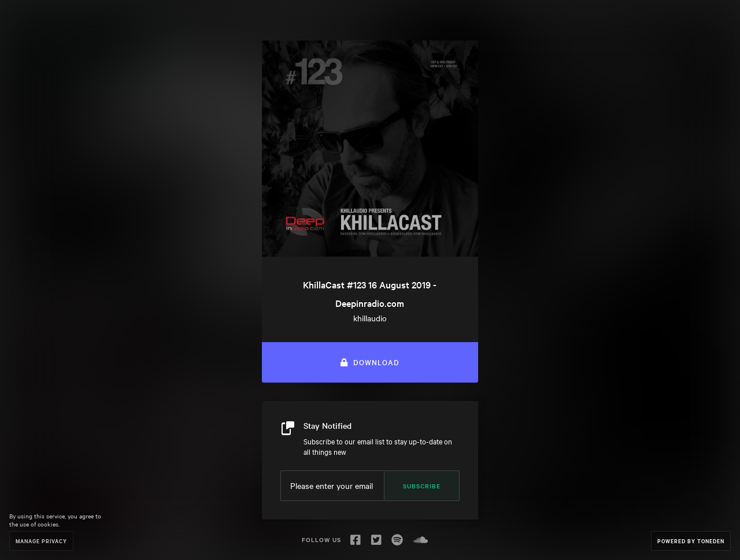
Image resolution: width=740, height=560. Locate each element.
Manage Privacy (41, 541)
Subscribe (422, 486)
